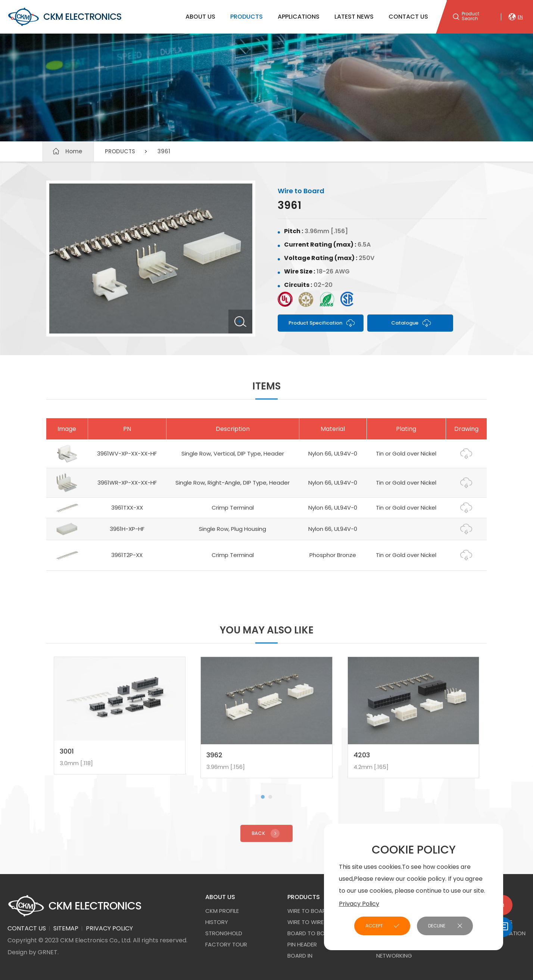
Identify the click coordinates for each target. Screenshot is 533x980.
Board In (300, 956)
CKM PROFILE (222, 911)
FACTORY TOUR (226, 944)
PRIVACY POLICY (109, 928)
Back (266, 838)
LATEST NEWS (354, 17)
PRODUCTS (247, 17)
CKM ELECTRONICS (64, 17)
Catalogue (412, 323)
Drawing (466, 458)
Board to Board (311, 933)
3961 (164, 151)
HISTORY (217, 922)
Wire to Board (308, 911)
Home (74, 151)
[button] (263, 801)
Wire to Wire (306, 922)
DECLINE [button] (437, 926)
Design (17, 952)
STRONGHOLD (224, 933)
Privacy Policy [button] (359, 904)
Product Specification (322, 323)
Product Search (470, 16)
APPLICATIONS (299, 17)
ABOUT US (200, 17)
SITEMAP (66, 928)
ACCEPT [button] (374, 926)
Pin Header (302, 944)
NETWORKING (394, 956)
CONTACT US (408, 17)
